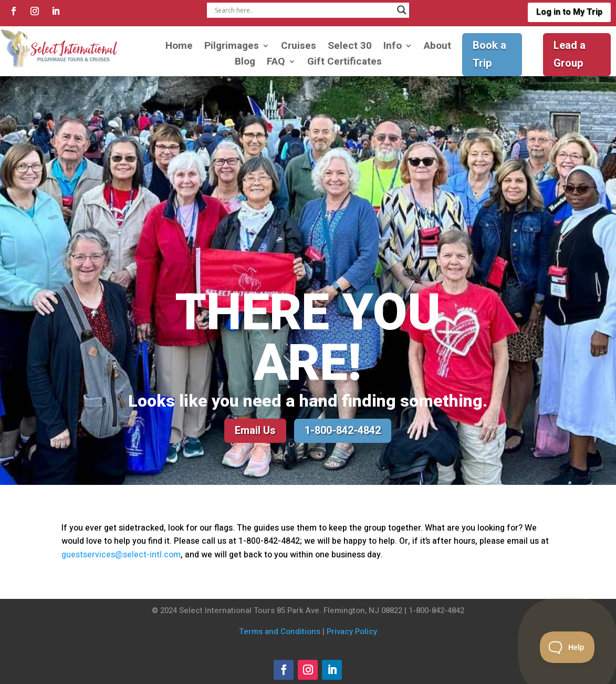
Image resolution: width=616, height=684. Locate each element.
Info (393, 48)
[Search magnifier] (402, 10)
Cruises (299, 48)
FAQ (276, 63)
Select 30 (350, 48)
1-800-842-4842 (343, 431)
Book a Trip (489, 54)
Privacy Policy (352, 631)
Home (179, 48)
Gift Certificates (344, 63)
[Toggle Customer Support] (567, 647)
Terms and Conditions (280, 631)
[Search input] (303, 10)
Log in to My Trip (569, 12)
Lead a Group (570, 54)
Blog (245, 63)
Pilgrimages (232, 48)
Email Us (255, 431)
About (437, 48)
